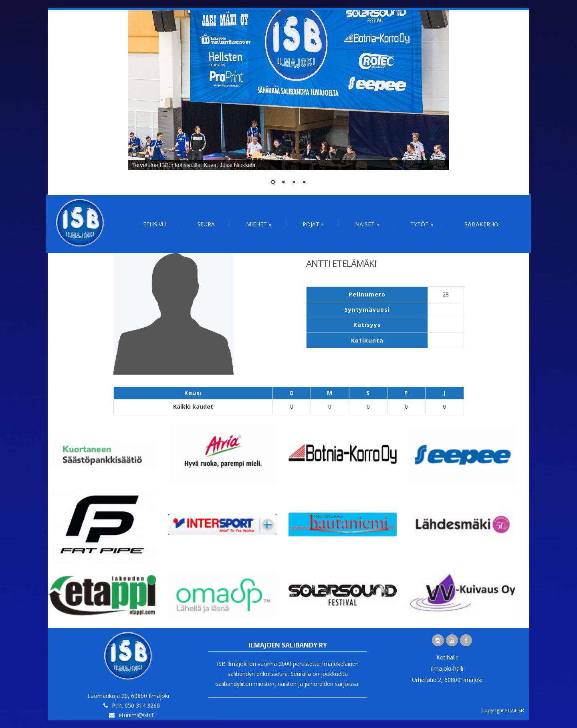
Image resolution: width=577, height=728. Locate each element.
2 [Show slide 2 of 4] (283, 183)
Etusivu (154, 224)
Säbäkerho (481, 224)
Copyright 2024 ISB (503, 711)
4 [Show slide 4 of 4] (304, 183)
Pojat (313, 224)
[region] (288, 103)
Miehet (259, 224)
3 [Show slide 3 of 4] (294, 183)
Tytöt (422, 224)
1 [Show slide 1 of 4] (273, 183)
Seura (206, 224)
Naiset (367, 224)
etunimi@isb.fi (137, 715)
